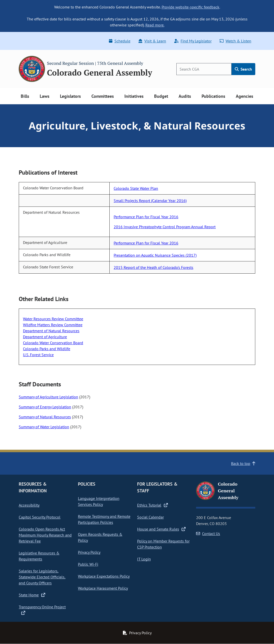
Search (243, 69)
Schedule (120, 41)
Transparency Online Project (42, 610)
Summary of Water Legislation (44, 427)
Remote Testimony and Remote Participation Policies (104, 519)
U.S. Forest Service (38, 355)
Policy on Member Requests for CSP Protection (163, 544)
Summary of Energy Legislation (45, 407)
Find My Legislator (193, 41)
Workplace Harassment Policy (103, 588)
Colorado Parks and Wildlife (47, 349)
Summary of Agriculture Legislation (48, 397)
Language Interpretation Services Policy (99, 501)
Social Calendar (150, 517)
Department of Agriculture (45, 337)
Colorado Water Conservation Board (53, 343)
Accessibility (29, 505)
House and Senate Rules (161, 529)
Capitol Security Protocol (40, 517)
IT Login (144, 559)
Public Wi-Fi (88, 564)
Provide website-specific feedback (190, 7)
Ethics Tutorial (152, 505)
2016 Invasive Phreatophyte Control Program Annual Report (165, 227)
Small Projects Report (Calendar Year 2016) (150, 201)
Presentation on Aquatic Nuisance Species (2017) (155, 255)
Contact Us (208, 534)
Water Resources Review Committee (53, 319)
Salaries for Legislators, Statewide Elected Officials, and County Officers (42, 577)
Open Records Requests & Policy (100, 537)
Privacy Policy (89, 552)
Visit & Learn (152, 41)
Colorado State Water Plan (136, 188)
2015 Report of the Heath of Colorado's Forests (153, 267)
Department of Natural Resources (51, 331)
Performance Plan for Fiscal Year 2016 (146, 217)
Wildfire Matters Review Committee (53, 325)
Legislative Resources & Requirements (39, 556)
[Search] (204, 69)
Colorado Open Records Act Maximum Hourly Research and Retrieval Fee (45, 535)
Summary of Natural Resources (45, 417)
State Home (32, 595)
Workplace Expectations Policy (104, 576)
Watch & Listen (235, 41)
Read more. (155, 25)
